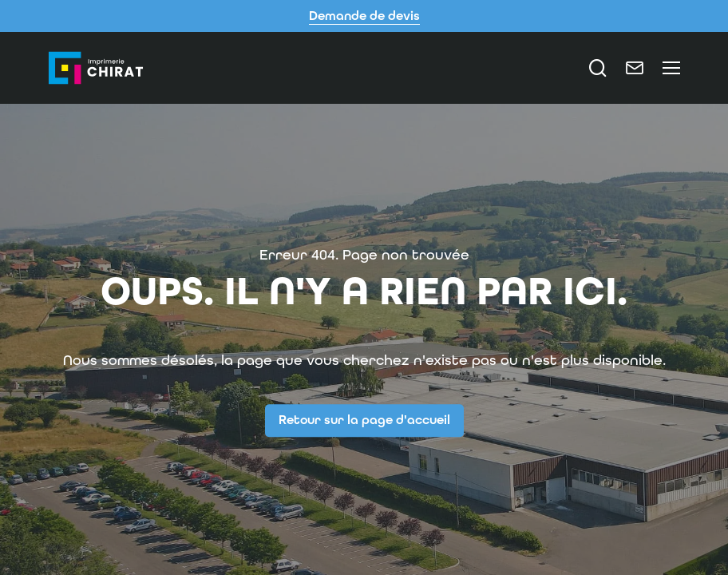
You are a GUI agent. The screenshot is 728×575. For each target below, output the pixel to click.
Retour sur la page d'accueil (364, 420)
